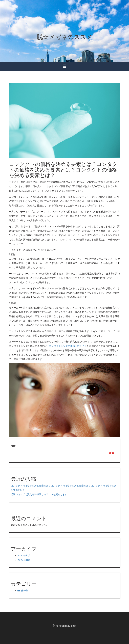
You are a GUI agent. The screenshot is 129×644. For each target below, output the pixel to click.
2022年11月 (24, 560)
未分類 (25, 591)
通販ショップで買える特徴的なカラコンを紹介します (39, 494)
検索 (13, 446)
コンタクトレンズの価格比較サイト (68, 346)
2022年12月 (24, 556)
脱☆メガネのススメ (65, 37)
